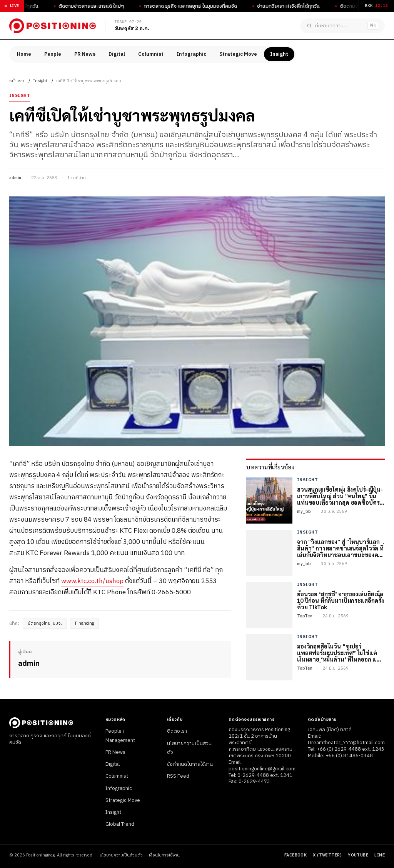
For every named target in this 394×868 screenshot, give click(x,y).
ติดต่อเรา (177, 731)
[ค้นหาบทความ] (342, 26)
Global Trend (120, 824)
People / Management (120, 736)
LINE (380, 855)
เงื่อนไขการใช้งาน (164, 856)
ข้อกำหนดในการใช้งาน (190, 764)
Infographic (191, 54)
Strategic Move (238, 54)
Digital (117, 54)
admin (15, 178)
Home (24, 54)
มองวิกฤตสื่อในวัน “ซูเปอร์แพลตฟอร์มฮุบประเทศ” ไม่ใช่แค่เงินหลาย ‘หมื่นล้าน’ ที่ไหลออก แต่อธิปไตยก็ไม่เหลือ (339, 653)
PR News (85, 54)
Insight (279, 54)
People (53, 54)
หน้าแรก (17, 81)
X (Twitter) (327, 855)
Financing (84, 624)
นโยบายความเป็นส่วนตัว (121, 856)
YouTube (358, 855)
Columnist (151, 54)
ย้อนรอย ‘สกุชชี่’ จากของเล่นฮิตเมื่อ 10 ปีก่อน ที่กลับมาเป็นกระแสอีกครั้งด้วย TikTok (341, 600)
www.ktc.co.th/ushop (92, 581)
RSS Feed (178, 776)
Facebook (296, 855)
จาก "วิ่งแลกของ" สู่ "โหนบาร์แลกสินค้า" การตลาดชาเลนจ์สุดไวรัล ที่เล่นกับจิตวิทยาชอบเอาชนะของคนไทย (340, 548)
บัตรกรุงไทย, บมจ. (45, 624)
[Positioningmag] (53, 26)
